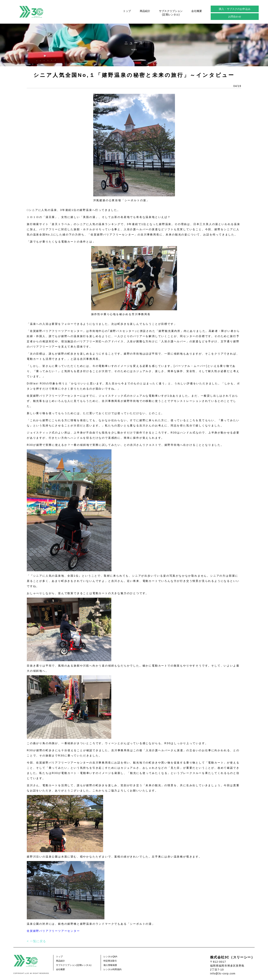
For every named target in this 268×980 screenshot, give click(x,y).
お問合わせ (235, 17)
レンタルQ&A (110, 957)
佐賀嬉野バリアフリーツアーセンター (53, 931)
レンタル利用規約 (113, 969)
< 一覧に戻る (36, 941)
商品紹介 (145, 11)
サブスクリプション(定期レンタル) (171, 13)
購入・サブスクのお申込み (235, 9)
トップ (127, 11)
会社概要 (197, 11)
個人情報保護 (110, 965)
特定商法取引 (110, 961)
